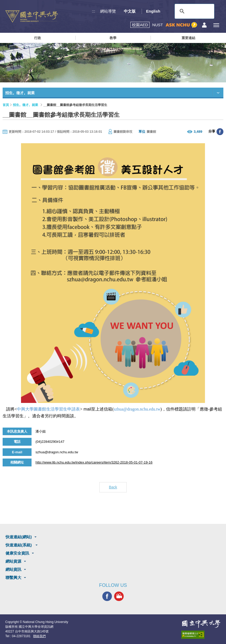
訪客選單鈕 (204, 25)
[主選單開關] (216, 25)
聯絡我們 (39, 636)
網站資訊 (13, 569)
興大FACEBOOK (107, 596)
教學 (113, 38)
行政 (38, 38)
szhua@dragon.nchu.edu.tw (137, 409)
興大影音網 (119, 596)
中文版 (130, 11)
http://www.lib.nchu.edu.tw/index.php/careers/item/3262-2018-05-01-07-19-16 (94, 462)
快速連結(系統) (19, 545)
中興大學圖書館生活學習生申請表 (48, 409)
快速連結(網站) (19, 537)
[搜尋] (194, 11)
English (153, 11)
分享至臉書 (220, 132)
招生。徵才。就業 (25, 105)
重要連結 (188, 38)
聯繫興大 (13, 578)
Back (113, 487)
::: (94, 11)
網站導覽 (108, 11)
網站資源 (13, 561)
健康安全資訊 (17, 553)
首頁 (6, 105)
